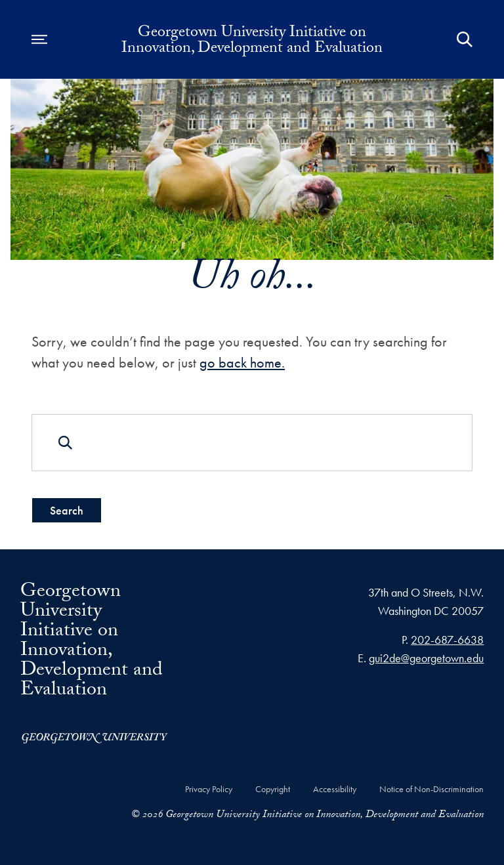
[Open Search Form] (465, 39)
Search (67, 510)
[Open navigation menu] (39, 39)
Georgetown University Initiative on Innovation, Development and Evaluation (252, 42)
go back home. (242, 363)
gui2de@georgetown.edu (426, 658)
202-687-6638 (447, 640)
